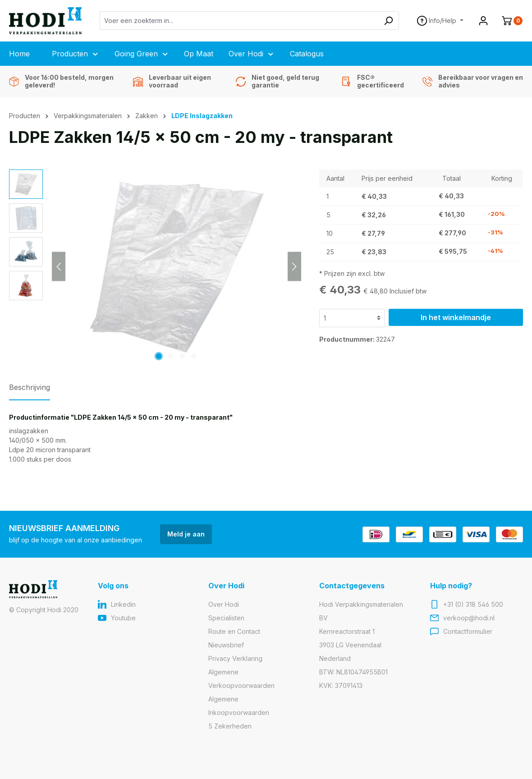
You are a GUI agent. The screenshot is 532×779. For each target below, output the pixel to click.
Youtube (123, 618)
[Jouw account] (483, 21)
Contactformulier (468, 631)
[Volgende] (294, 266)
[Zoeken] (388, 21)
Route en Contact (234, 631)
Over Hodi (224, 604)
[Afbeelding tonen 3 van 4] (182, 356)
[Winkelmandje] (509, 21)
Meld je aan (186, 534)
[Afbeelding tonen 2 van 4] (170, 356)
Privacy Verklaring (235, 658)
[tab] (30, 390)
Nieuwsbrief (226, 645)
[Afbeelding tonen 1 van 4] (159, 356)
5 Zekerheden (230, 726)
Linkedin (123, 604)
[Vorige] (59, 266)
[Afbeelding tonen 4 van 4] (194, 356)
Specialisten (226, 618)
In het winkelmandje (456, 317)
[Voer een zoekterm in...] (239, 21)
